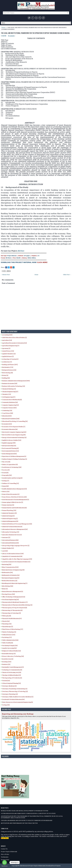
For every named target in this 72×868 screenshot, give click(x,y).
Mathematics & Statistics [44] (11, 575)
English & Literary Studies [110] (12, 440)
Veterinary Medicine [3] (9, 686)
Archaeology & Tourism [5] (10, 359)
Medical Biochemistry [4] (10, 581)
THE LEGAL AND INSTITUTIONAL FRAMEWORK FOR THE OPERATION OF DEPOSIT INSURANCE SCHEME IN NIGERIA (35, 33)
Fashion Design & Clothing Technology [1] (14, 459)
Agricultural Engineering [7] (11, 346)
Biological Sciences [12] (9, 370)
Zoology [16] (6, 705)
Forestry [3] (6, 470)
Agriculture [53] (7, 340)
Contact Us (4, 849)
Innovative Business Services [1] (12, 535)
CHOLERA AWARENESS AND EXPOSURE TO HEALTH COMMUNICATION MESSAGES (27, 820)
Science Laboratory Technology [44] (13, 656)
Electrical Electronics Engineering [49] (14, 435)
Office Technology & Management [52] (13, 597)
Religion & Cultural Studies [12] (11, 651)
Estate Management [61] (9, 454)
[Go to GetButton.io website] (4, 866)
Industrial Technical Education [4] (12, 527)
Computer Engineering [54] (10, 405)
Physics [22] (6, 621)
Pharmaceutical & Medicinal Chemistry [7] (15, 602)
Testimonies (5, 857)
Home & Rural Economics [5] (11, 494)
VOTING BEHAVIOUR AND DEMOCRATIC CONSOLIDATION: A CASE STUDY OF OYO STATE (28, 813)
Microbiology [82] (7, 586)
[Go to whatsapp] (4, 862)
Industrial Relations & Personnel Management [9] (17, 524)
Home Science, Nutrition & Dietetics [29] (14, 497)
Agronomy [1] (6, 348)
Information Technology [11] (10, 532)
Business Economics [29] (10, 383)
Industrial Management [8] (10, 521)
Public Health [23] (7, 643)
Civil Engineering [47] (9, 397)
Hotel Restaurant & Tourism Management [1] (15, 500)
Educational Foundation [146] (11, 419)
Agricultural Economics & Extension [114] (14, 343)
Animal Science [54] (8, 351)
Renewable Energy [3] (9, 654)
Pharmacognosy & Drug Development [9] (14, 608)
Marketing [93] (7, 564)
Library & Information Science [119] (13, 554)
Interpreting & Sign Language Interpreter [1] (16, 546)
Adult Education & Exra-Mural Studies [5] (14, 338)
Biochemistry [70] (8, 367)
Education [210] (7, 416)
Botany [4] (5, 375)
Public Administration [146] (10, 640)
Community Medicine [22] (10, 402)
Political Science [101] (9, 635)
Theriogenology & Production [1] (12, 678)
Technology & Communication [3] (12, 670)
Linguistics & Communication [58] (12, 556)
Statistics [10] (6, 664)
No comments (11, 36)
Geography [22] (7, 475)
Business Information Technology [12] (13, 386)
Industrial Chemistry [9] (9, 513)
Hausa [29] (5, 486)
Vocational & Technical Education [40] (13, 699)
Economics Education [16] (10, 429)
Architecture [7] (7, 362)
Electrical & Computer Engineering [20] (14, 432)
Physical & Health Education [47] (12, 619)
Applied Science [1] (8, 356)
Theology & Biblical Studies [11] (11, 675)
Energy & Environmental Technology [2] (14, 438)
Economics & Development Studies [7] (14, 427)
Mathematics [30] (7, 573)
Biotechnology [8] (7, 373)
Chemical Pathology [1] (9, 389)
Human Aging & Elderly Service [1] (12, 502)
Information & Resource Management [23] (15, 529)
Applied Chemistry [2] (9, 354)
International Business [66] (10, 540)
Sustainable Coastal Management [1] (13, 667)
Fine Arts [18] (6, 462)
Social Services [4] (8, 659)
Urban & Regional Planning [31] (11, 683)
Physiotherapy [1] (7, 627)
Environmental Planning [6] (10, 448)
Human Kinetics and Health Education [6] (14, 508)
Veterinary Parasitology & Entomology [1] (15, 689)
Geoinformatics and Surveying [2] (12, 478)
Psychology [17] (7, 637)
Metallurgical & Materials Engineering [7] (15, 583)
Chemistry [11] (6, 394)
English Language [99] (9, 443)
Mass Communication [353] (10, 567)
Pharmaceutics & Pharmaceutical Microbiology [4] (17, 605)
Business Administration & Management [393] (16, 381)
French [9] (5, 473)
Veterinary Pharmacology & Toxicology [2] (15, 691)
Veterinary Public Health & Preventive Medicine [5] (18, 697)
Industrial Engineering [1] (10, 519)
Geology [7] (6, 481)
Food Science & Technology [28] (12, 467)
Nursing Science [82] (8, 594)
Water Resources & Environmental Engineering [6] (17, 702)
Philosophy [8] (6, 616)
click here (21, 251)
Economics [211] (7, 424)
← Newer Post (5, 275)
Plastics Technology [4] (9, 632)
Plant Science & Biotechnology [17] (12, 629)
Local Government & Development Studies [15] (16, 562)
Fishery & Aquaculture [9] (10, 465)
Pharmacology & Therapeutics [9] (12, 610)
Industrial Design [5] (8, 516)
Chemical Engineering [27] (10, 392)
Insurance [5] (6, 537)
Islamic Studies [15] (8, 548)
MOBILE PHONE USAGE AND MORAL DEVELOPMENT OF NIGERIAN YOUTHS (25, 811)
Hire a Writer (5, 854)
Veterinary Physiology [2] (10, 694)
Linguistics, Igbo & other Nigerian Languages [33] (17, 559)
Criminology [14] (7, 410)
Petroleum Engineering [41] (10, 600)
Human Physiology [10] (9, 510)
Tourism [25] (6, 681)
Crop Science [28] (7, 413)
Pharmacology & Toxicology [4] (11, 613)
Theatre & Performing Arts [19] (12, 672)
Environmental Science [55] (10, 451)
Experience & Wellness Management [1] (14, 456)
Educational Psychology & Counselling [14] (15, 421)
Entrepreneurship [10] (9, 446)
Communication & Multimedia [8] (12, 400)
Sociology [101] (7, 662)
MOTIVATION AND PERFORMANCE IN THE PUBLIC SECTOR (19, 823)
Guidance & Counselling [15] (10, 483)
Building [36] (6, 378)
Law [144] (5, 551)
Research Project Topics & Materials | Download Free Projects (42, 866)
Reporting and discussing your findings (18, 714)
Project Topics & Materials (9, 852)
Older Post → (67, 275)
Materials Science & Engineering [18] (13, 570)
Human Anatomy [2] (8, 505)
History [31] (6, 492)
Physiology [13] (7, 624)
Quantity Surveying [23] (9, 648)
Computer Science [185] (9, 408)
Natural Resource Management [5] (12, 591)
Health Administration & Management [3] (14, 489)
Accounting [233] (7, 335)
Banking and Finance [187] (10, 365)
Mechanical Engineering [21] (11, 578)
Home (3, 28)
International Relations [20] (10, 543)
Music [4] (5, 589)
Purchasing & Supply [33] (10, 646)
